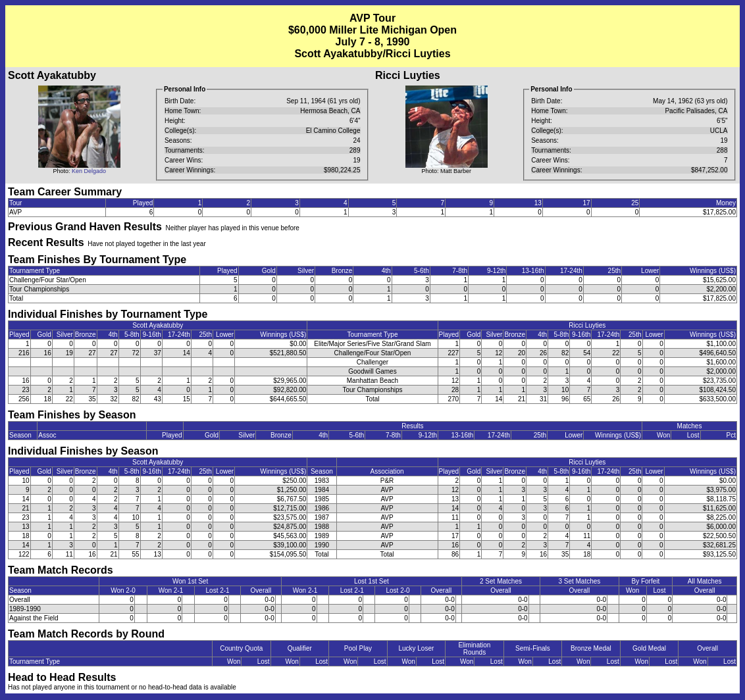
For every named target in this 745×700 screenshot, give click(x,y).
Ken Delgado (89, 171)
